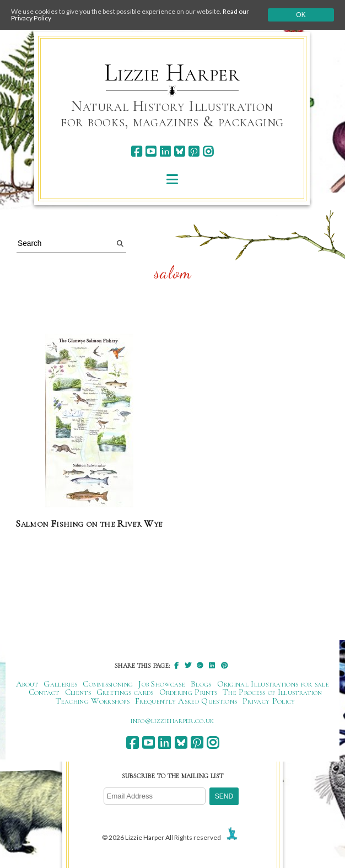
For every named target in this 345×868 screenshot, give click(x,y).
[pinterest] (194, 151)
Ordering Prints (188, 692)
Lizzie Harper (172, 73)
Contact (44, 692)
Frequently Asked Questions (186, 701)
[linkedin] (165, 151)
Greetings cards (125, 692)
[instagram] (208, 151)
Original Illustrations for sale (273, 684)
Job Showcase (162, 684)
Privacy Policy (269, 701)
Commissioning (108, 684)
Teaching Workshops (93, 701)
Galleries (60, 684)
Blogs (201, 684)
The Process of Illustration (272, 692)
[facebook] (136, 151)
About (27, 684)
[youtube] (151, 151)
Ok (301, 15)
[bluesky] (179, 151)
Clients (78, 692)
